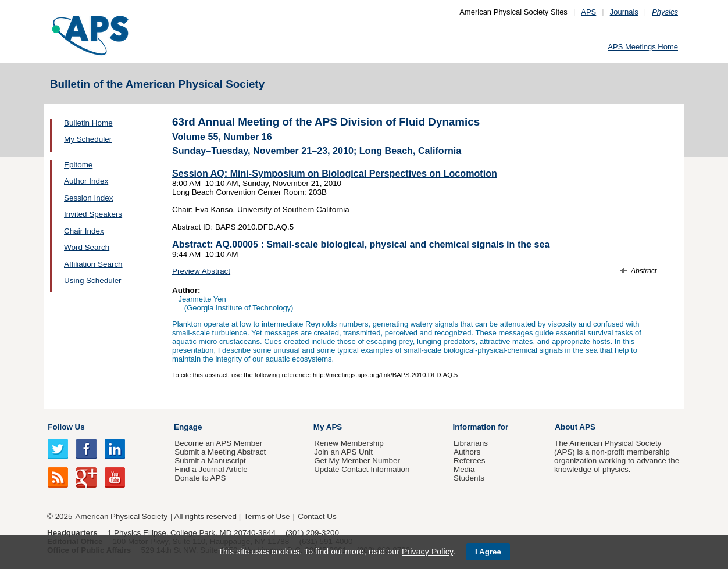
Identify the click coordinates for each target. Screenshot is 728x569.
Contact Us (317, 516)
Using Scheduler (93, 280)
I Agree (488, 552)
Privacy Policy (427, 552)
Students (469, 478)
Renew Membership (349, 443)
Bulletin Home (88, 123)
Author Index (86, 181)
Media (464, 469)
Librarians (471, 443)
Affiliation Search (93, 264)
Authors (467, 452)
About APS (575, 427)
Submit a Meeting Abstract (220, 452)
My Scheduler (88, 139)
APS (588, 12)
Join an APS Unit (343, 452)
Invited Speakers (93, 214)
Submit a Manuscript (210, 461)
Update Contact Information (362, 469)
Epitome (78, 165)
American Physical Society (122, 516)
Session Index (88, 198)
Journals (624, 12)
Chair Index (84, 231)
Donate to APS (200, 478)
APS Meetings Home (643, 47)
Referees (470, 461)
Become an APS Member (218, 443)
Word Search (87, 247)
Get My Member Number (357, 461)
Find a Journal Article (211, 469)
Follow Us (66, 427)
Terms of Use (267, 516)
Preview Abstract (201, 271)
